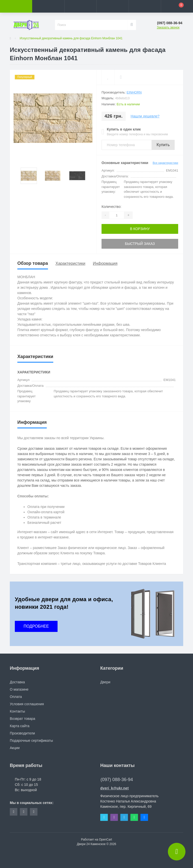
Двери (105, 682)
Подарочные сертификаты (31, 741)
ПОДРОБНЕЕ (36, 626)
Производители (22, 733)
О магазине (19, 689)
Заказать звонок (168, 27)
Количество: (111, 207)
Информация (105, 263)
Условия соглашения (27, 704)
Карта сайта (20, 726)
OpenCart (106, 840)
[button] (80, 6)
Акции (15, 748)
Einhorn (134, 92)
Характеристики (70, 263)
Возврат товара (22, 719)
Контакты (17, 711)
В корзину (140, 229)
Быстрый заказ (140, 244)
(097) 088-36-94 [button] (117, 780)
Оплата (16, 697)
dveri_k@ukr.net (114, 788)
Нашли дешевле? (145, 116)
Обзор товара (33, 263)
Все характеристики (165, 163)
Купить (163, 145)
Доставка (17, 682)
